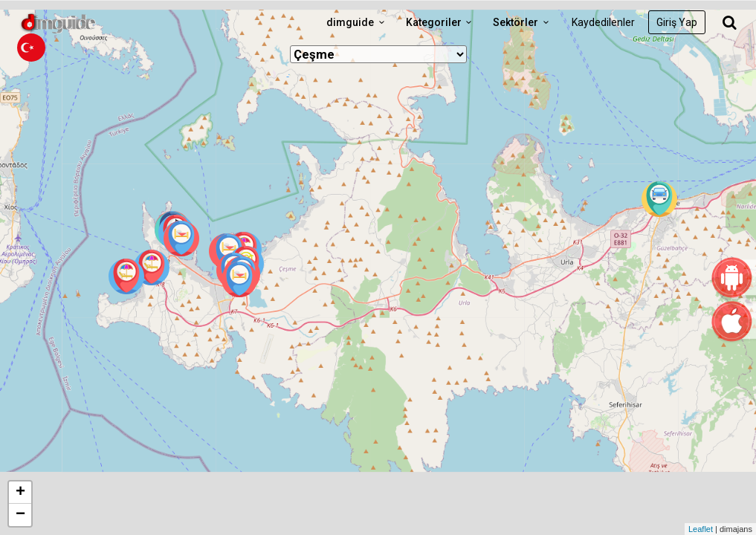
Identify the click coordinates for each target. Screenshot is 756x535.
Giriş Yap (677, 22)
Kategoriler (441, 22)
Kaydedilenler (603, 22)
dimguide (358, 22)
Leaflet (701, 529)
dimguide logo (82, 22)
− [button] (20, 515)
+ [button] (20, 493)
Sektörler (523, 22)
